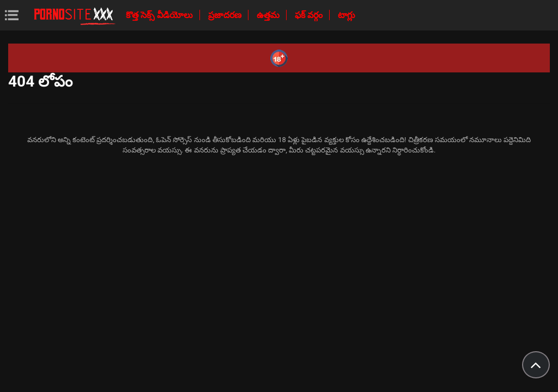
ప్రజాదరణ (226, 15)
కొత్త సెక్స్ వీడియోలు (160, 15)
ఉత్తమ (269, 15)
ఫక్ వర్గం (310, 15)
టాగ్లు (347, 15)
